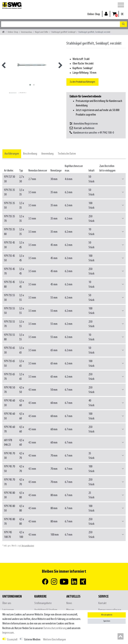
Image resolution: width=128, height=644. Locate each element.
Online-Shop (94, 14)
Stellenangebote (43, 603)
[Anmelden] (106, 14)
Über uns (7, 603)
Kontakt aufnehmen (84, 128)
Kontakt (102, 603)
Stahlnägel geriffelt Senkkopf (63, 32)
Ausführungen (12, 154)
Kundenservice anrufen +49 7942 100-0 (94, 133)
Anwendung (47, 154)
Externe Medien (32, 640)
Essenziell (12, 640)
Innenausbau (27, 32)
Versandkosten (28, 546)
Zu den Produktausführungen (82, 82)
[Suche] (123, 24)
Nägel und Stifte (42, 32)
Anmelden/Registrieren (86, 124)
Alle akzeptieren (107, 615)
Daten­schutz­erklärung (55, 628)
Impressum (8, 633)
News (69, 603)
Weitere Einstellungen (54, 640)
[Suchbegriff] (61, 24)
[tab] (12, 154)
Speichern (107, 621)
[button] (123, 179)
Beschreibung (30, 154)
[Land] (122, 14)
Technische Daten (67, 154)
